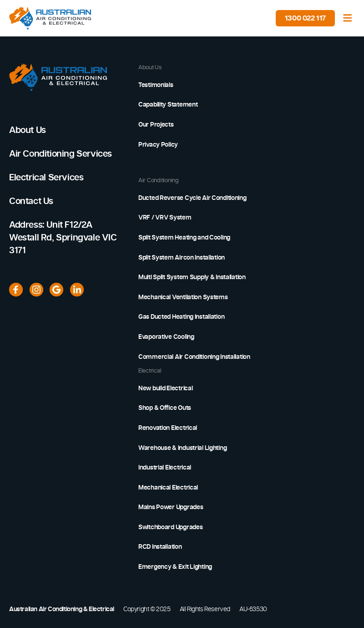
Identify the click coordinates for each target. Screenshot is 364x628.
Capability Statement (168, 105)
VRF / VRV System (165, 218)
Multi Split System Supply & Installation (192, 277)
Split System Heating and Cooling (184, 238)
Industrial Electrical (165, 468)
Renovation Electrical (168, 428)
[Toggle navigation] (348, 18)
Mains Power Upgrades (171, 507)
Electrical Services (46, 178)
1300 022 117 (305, 18)
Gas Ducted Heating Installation (181, 317)
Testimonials (156, 85)
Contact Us (31, 201)
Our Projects (156, 125)
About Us (28, 130)
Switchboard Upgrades (170, 527)
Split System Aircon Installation (182, 258)
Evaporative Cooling (166, 337)
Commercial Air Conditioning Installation (194, 357)
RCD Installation (160, 547)
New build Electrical (165, 388)
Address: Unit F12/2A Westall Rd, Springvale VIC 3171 (63, 238)
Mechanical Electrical (168, 488)
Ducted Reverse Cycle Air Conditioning (192, 198)
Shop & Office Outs (165, 408)
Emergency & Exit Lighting (175, 567)
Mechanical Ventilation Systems (183, 297)
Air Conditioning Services (61, 154)
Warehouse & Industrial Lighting (182, 448)
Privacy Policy (158, 145)
